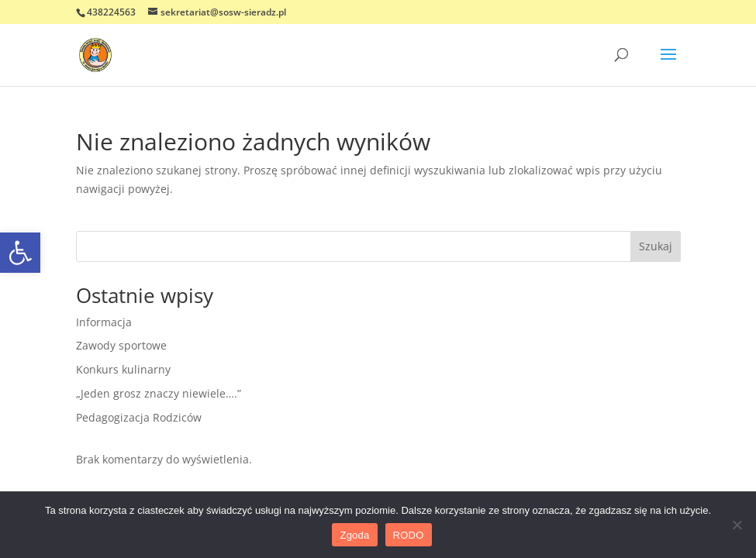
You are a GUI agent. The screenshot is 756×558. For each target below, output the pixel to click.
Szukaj (656, 246)
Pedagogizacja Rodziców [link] (139, 417)
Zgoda (354, 535)
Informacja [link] (104, 322)
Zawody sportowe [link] (121, 345)
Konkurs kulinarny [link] (123, 369)
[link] (20, 253)
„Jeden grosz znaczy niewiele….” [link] (159, 393)
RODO (409, 535)
